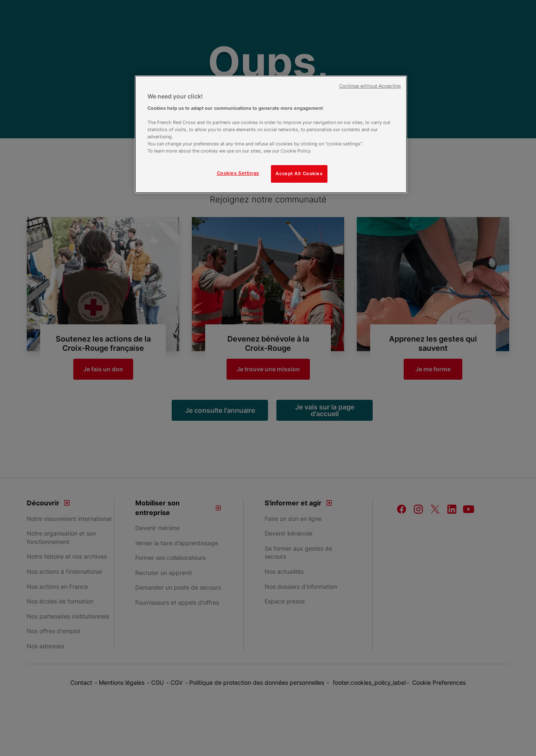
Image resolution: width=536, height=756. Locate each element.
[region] (271, 134)
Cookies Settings (238, 173)
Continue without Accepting (370, 86)
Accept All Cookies (299, 173)
